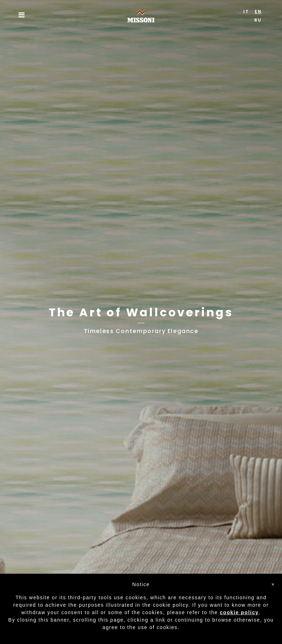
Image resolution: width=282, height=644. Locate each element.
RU (258, 20)
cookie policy (239, 612)
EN (258, 12)
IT (246, 12)
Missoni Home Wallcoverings (141, 14)
